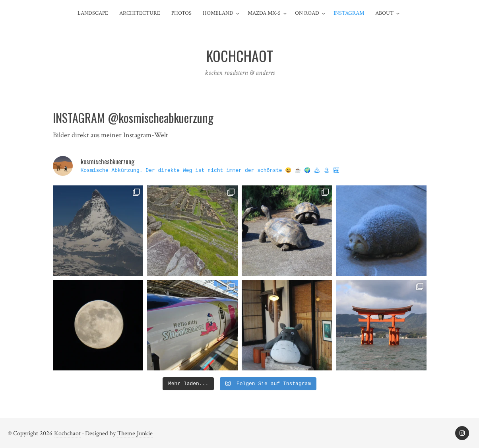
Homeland (218, 13)
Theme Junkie (135, 433)
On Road (307, 13)
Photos (181, 13)
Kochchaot (67, 433)
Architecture (140, 13)
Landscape (93, 13)
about (384, 13)
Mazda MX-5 (264, 13)
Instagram (349, 13)
